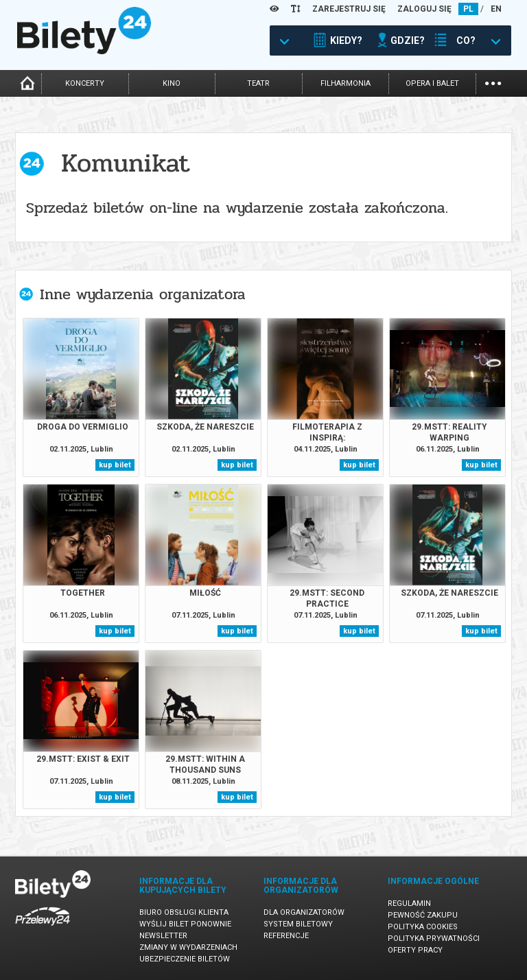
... (493, 82)
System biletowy (298, 924)
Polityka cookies (423, 927)
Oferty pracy (415, 950)
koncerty (85, 83)
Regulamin (409, 903)
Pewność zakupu (423, 915)
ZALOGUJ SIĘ (424, 9)
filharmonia (346, 83)
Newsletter (163, 936)
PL (468, 9)
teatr (258, 83)
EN (496, 9)
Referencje (286, 936)
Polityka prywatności (434, 938)
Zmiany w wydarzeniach (188, 947)
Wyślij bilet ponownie (185, 924)
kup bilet (115, 465)
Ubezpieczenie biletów (185, 959)
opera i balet (432, 83)
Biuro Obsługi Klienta (184, 912)
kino (172, 83)
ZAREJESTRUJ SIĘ (349, 9)
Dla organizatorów (304, 912)
